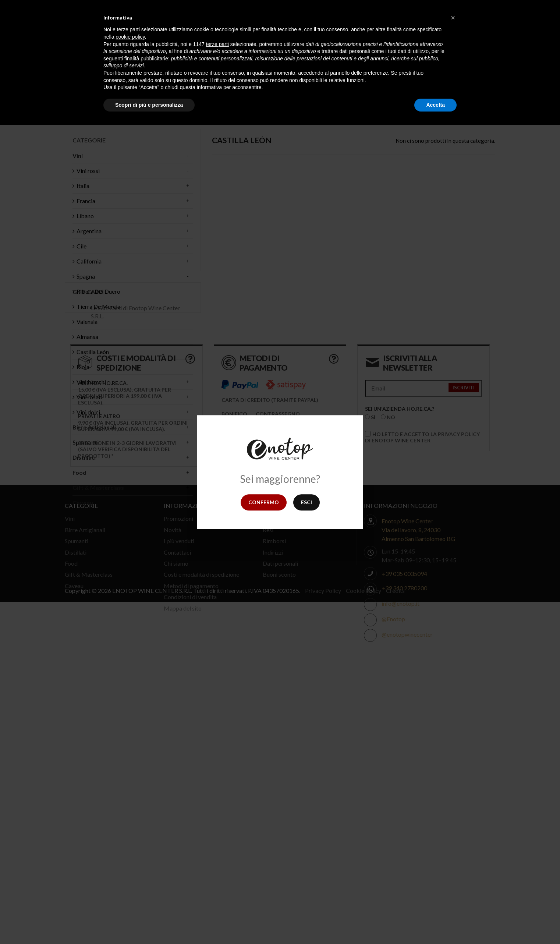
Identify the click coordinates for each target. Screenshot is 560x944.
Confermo (264, 502)
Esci (306, 502)
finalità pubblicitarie (146, 59)
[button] (453, 18)
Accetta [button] (435, 105)
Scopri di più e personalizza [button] (149, 105)
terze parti (217, 44)
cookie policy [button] (130, 37)
